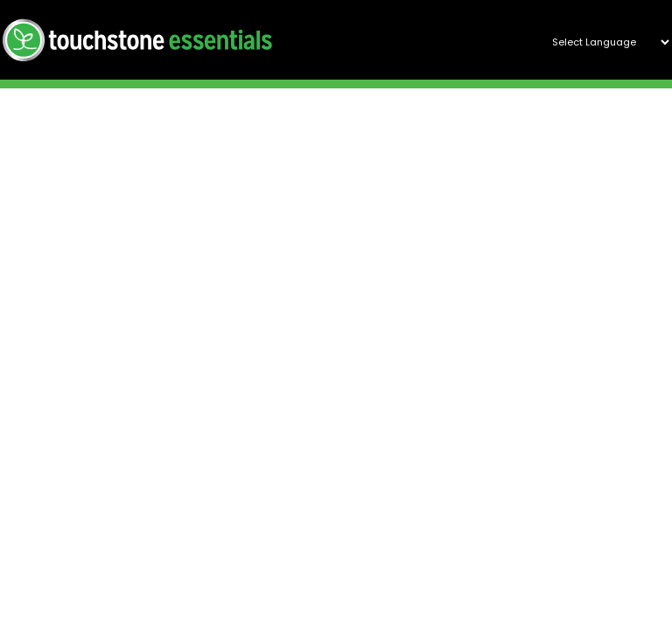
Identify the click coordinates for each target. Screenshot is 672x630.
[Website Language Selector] (604, 42)
